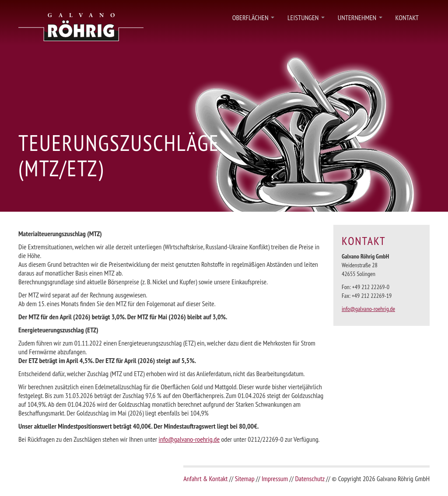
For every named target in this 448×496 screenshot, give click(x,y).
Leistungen (306, 20)
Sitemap (245, 479)
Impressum (275, 479)
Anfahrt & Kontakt (205, 479)
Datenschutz (310, 479)
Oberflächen (253, 20)
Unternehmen (360, 20)
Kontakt (407, 17)
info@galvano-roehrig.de (189, 439)
